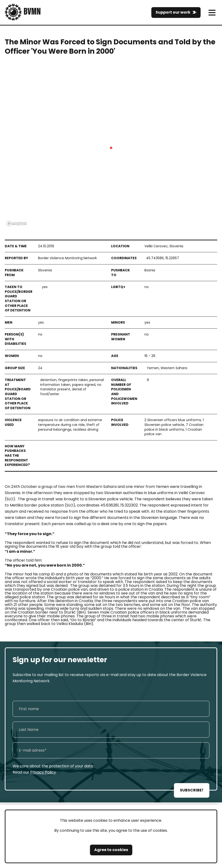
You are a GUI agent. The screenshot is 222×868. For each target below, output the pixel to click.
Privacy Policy (43, 772)
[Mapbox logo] (17, 224)
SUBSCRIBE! (192, 790)
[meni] (212, 13)
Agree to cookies (111, 850)
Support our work (173, 12)
